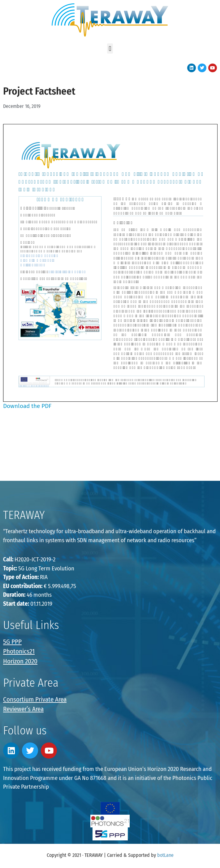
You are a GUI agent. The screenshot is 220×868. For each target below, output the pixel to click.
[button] (110, 49)
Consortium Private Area (35, 699)
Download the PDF (27, 406)
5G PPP (12, 642)
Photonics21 (19, 651)
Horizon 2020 (20, 661)
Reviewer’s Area (23, 709)
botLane (165, 855)
